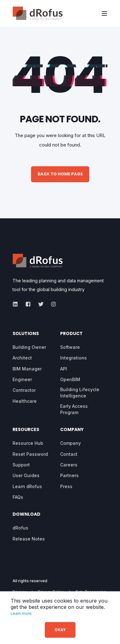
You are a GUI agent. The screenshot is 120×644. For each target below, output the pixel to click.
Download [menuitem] (26, 515)
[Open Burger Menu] (104, 13)
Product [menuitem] (71, 334)
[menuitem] (29, 347)
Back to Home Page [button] (60, 174)
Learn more (21, 613)
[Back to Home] (38, 13)
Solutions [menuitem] (26, 334)
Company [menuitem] (72, 430)
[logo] (38, 261)
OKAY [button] (60, 630)
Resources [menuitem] (26, 430)
